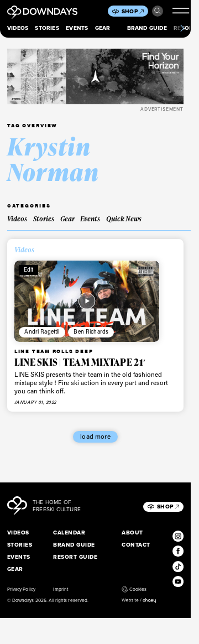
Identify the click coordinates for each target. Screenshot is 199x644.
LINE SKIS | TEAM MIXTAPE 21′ (80, 362)
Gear (103, 28)
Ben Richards (91, 331)
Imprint (60, 589)
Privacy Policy (21, 589)
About (132, 533)
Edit (29, 269)
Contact (136, 545)
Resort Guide (75, 557)
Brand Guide (147, 28)
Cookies (134, 589)
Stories (47, 28)
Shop (133, 11)
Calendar (69, 533)
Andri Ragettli (42, 331)
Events (77, 28)
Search (158, 11)
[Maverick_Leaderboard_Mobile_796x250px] (95, 76)
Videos (18, 28)
